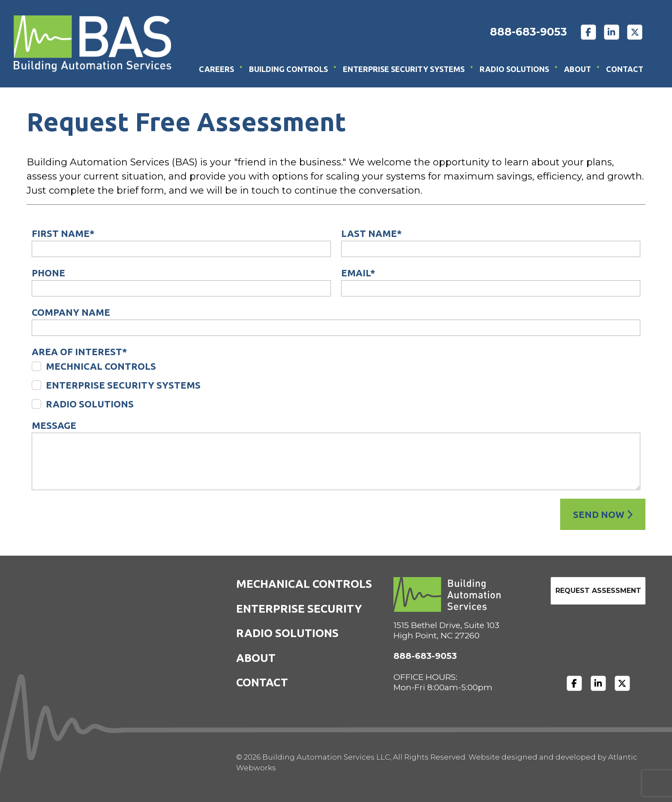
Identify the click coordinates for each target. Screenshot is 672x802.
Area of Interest (79, 352)
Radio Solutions (514, 69)
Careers (216, 69)
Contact (625, 69)
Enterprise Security (299, 609)
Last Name (371, 233)
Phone (48, 273)
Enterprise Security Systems (404, 69)
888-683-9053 (528, 32)
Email (358, 273)
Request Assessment (598, 591)
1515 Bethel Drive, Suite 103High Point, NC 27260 (446, 630)
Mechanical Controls (304, 584)
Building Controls (288, 69)
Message (54, 425)
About (577, 69)
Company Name (71, 312)
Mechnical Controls (101, 366)
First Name (63, 233)
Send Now (603, 514)
